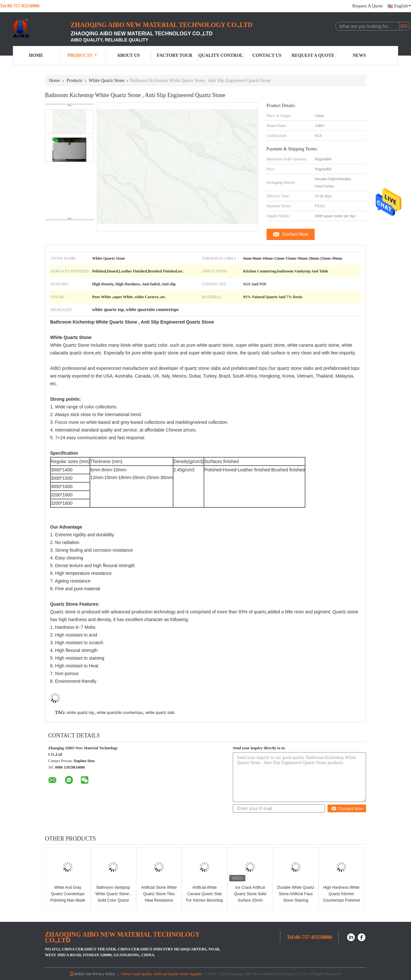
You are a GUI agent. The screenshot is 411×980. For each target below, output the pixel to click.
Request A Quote (367, 6)
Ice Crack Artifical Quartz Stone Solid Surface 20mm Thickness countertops (250, 900)
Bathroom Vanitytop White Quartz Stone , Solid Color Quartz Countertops (113, 897)
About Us (128, 55)
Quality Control (221, 55)
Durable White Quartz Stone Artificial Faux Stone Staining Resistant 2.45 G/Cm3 (296, 900)
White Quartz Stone (106, 80)
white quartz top (80, 713)
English (402, 6)
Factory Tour (174, 55)
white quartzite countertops (120, 713)
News (359, 55)
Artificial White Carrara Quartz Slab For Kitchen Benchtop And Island (204, 897)
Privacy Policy (104, 974)
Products (82, 55)
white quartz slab (160, 713)
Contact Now (296, 234)
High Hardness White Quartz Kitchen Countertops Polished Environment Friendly (341, 897)
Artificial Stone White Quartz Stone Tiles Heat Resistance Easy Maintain (159, 897)
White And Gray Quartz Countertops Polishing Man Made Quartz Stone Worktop (68, 900)
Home (36, 55)
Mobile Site (81, 974)
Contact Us (267, 55)
